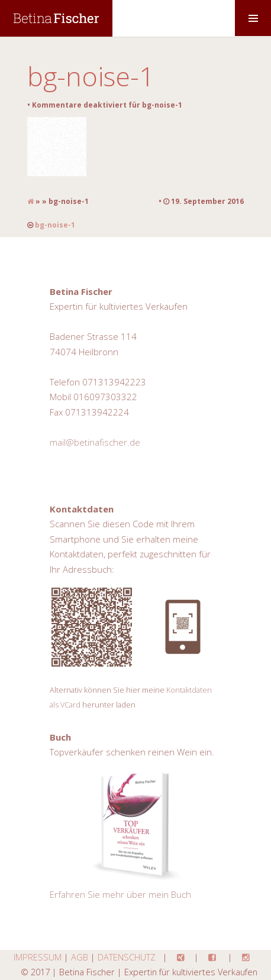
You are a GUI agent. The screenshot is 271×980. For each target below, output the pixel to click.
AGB (80, 957)
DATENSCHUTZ (127, 957)
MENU (253, 18)
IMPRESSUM (38, 957)
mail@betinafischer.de (95, 442)
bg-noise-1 (91, 76)
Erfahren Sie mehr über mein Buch (120, 894)
